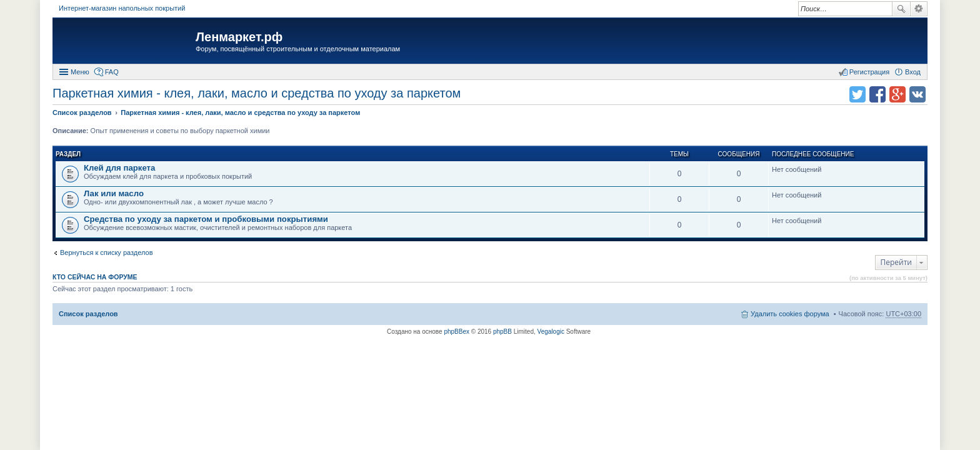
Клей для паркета (119, 168)
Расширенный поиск (919, 9)
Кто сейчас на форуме (95, 277)
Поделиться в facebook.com (877, 94)
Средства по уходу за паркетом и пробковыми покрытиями (206, 219)
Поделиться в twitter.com (857, 94)
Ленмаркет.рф (239, 37)
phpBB (502, 332)
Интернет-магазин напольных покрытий (122, 8)
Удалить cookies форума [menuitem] (790, 314)
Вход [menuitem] (913, 72)
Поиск (901, 9)
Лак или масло (114, 193)
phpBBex (457, 332)
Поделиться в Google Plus (897, 94)
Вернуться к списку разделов (106, 252)
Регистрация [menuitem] (869, 72)
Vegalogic (551, 332)
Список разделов (88, 314)
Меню (80, 72)
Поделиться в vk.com (917, 94)
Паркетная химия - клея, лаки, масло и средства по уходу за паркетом (257, 93)
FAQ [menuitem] (112, 72)
